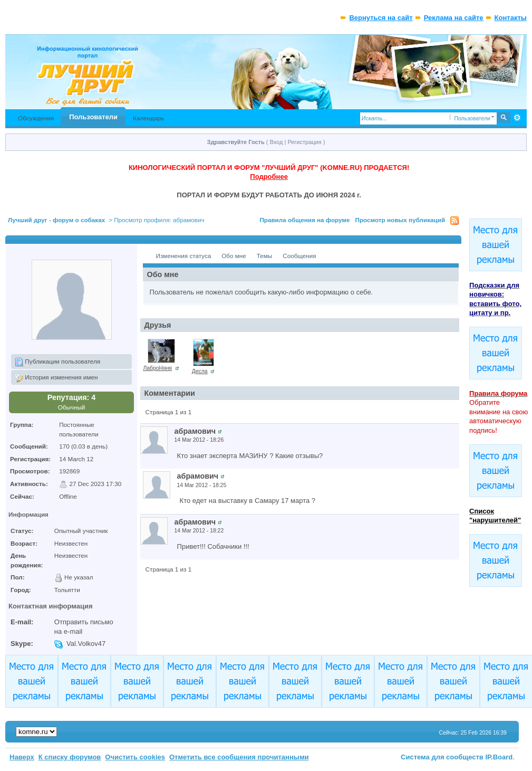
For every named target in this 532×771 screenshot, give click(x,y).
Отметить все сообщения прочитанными (239, 757)
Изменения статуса (184, 256)
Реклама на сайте (454, 18)
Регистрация (304, 142)
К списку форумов (70, 757)
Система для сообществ (442, 757)
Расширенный (518, 118)
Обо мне (234, 256)
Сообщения (299, 256)
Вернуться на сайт (381, 18)
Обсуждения (36, 118)
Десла (200, 371)
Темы (264, 256)
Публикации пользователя (57, 362)
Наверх (22, 757)
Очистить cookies (135, 757)
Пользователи (93, 117)
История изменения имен (56, 378)
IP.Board (499, 757)
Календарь (148, 118)
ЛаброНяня (157, 368)
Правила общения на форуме (304, 220)
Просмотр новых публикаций (400, 220)
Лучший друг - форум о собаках (56, 220)
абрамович (195, 431)
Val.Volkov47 (86, 644)
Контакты (511, 18)
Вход (277, 142)
